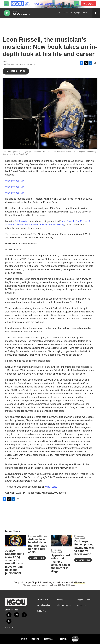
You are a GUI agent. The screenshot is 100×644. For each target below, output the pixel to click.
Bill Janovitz (21, 221)
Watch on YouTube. (15, 181)
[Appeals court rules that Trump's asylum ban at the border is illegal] (62, 541)
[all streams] (96, 13)
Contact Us (82, 605)
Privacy (60, 600)
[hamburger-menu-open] (6, 4)
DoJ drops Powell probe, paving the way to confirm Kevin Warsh (84, 548)
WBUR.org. (51, 487)
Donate (90, 4)
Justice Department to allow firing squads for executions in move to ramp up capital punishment (15, 562)
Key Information (43, 605)
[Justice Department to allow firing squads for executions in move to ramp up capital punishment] (15, 541)
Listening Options (64, 605)
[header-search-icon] (77, 4)
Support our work (84, 600)
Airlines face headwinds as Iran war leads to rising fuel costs (38, 546)
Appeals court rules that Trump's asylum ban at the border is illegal (61, 563)
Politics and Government (57, 551)
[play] (7, 13)
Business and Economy (38, 536)
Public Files (42, 611)
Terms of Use (42, 600)
